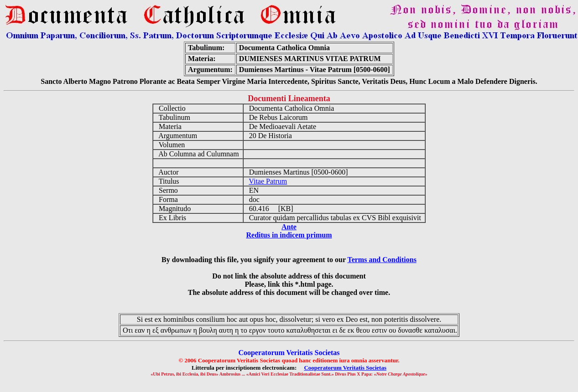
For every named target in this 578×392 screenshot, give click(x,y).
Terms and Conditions (382, 260)
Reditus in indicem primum (289, 235)
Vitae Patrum (268, 181)
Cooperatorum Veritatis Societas (345, 368)
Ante (289, 227)
